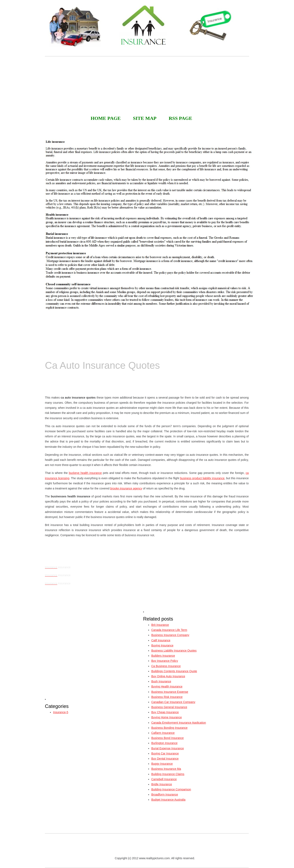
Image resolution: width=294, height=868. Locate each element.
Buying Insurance (162, 645)
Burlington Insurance (164, 743)
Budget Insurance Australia (168, 800)
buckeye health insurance (85, 473)
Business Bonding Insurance (169, 728)
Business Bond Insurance (168, 738)
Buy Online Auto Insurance (168, 676)
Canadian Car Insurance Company (173, 702)
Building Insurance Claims (168, 774)
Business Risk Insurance (167, 697)
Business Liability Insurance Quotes (174, 651)
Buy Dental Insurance (165, 759)
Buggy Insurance (162, 764)
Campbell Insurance (164, 779)
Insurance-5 (61, 712)
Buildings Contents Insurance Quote (174, 671)
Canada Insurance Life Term (169, 630)
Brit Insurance (160, 625)
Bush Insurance (161, 681)
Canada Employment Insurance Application (179, 723)
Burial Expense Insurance (168, 748)
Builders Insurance (163, 656)
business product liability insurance (202, 478)
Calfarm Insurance (163, 733)
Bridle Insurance (162, 784)
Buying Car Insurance (165, 753)
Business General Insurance (169, 707)
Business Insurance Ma (166, 769)
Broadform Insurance (165, 794)
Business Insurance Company (170, 635)
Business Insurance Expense (170, 692)
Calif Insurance (161, 640)
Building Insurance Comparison (171, 789)
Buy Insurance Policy (165, 661)
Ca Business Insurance (166, 666)
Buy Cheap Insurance (165, 712)
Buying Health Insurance (167, 686)
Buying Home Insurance (166, 717)
